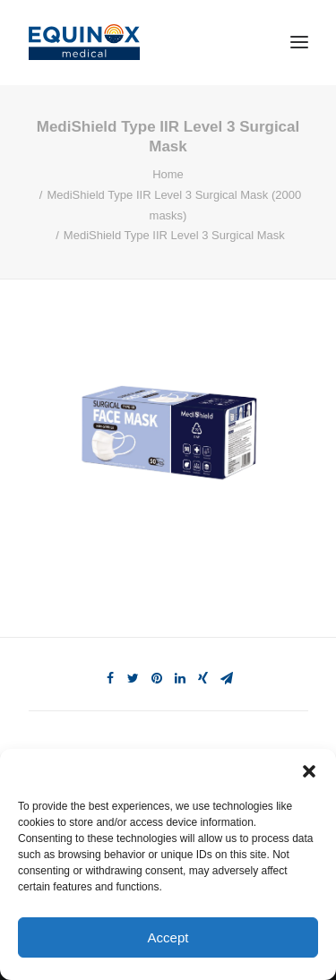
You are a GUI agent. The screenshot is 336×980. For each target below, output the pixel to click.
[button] (309, 771)
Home (168, 174)
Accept (168, 937)
